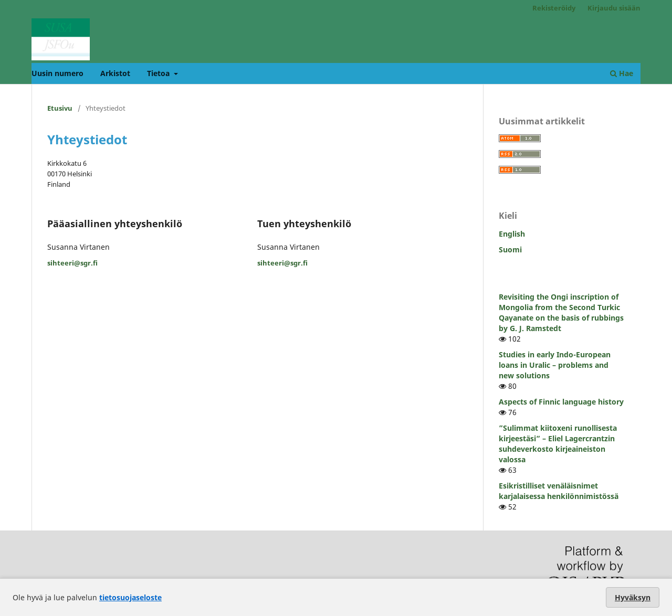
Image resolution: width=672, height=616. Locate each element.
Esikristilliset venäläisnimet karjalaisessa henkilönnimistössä (559, 491)
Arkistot (115, 73)
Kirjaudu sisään (614, 8)
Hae (622, 73)
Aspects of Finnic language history (561, 402)
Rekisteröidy (554, 8)
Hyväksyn (633, 597)
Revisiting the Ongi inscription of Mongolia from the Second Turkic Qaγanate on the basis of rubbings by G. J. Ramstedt (561, 312)
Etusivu (60, 108)
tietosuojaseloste (130, 597)
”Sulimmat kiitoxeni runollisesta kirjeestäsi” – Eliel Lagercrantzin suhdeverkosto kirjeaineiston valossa (558, 444)
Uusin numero (57, 73)
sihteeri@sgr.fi (72, 263)
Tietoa (159, 73)
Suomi (510, 249)
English (512, 234)
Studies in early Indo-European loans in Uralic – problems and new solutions (555, 365)
